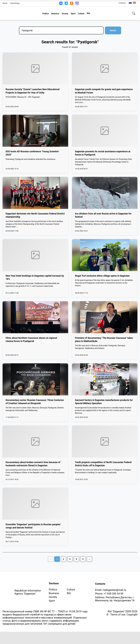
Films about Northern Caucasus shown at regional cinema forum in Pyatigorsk (31, 339)
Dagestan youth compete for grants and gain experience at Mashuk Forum (104, 91)
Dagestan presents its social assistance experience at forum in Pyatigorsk (103, 153)
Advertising (15, 3)
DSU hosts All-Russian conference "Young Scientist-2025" (32, 153)
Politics (46, 14)
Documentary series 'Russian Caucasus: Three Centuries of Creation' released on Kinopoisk (35, 402)
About (5, 3)
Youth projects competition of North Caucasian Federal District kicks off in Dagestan (103, 464)
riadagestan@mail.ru (114, 590)
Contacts (122, 3)
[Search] (134, 13)
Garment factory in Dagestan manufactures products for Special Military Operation (104, 402)
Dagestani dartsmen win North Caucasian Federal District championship (35, 215)
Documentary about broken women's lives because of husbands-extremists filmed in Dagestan (33, 464)
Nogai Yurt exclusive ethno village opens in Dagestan (102, 276)
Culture (81, 14)
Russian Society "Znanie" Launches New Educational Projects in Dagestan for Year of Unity (33, 91)
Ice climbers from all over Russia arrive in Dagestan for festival (103, 215)
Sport (73, 14)
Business (55, 14)
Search (113, 30)
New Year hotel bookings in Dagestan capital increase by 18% (35, 277)
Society (65, 14)
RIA (88, 13)
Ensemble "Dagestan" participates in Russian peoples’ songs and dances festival (33, 526)
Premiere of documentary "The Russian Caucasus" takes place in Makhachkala (104, 339)
